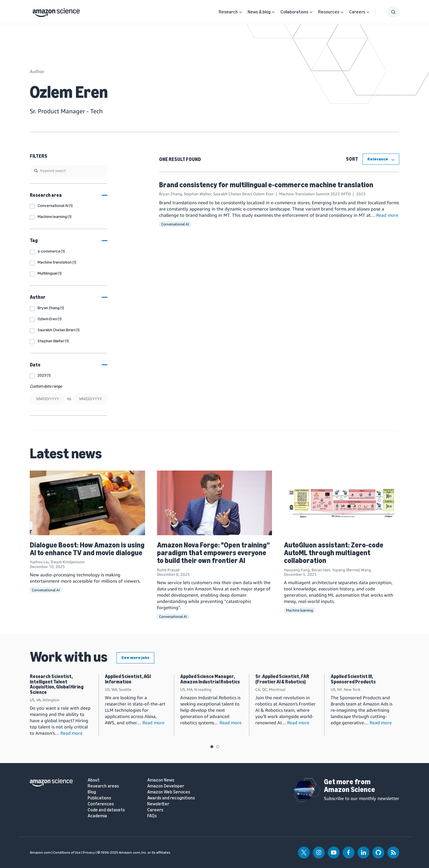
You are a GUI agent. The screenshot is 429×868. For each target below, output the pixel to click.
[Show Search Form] (393, 12)
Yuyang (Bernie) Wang (352, 570)
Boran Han (321, 570)
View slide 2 (218, 747)
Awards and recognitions (171, 798)
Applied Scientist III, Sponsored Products (353, 679)
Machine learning (300, 610)
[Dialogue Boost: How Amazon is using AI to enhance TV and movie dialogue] (87, 503)
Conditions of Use (67, 852)
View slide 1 (212, 747)
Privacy (89, 852)
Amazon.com (40, 852)
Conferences (101, 804)
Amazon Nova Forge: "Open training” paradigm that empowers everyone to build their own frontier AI (213, 553)
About (94, 780)
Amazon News (161, 780)
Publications (99, 798)
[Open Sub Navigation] (240, 12)
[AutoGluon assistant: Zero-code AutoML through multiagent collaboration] (342, 503)
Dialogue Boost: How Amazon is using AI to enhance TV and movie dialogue (87, 549)
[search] (69, 171)
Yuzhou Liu (39, 562)
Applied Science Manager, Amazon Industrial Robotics (210, 679)
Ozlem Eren (264, 194)
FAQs (152, 816)
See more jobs (135, 658)
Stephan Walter (198, 194)
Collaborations (294, 12)
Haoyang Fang (297, 570)
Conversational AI (175, 224)
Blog (92, 792)
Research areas (103, 786)
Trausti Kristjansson (67, 562)
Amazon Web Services (169, 792)
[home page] (56, 11)
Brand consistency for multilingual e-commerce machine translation (266, 185)
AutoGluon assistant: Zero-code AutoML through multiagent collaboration (334, 553)
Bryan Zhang (171, 194)
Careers (357, 12)
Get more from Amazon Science (349, 786)
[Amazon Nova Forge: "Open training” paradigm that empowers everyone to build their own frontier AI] (215, 503)
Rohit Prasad (168, 570)
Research (228, 12)
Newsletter (158, 804)
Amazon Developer (166, 786)
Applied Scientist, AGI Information (128, 679)
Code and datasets (106, 810)
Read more (387, 215)
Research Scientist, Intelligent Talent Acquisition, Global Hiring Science (57, 684)
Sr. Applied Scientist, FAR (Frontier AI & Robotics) (282, 679)
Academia (97, 816)
